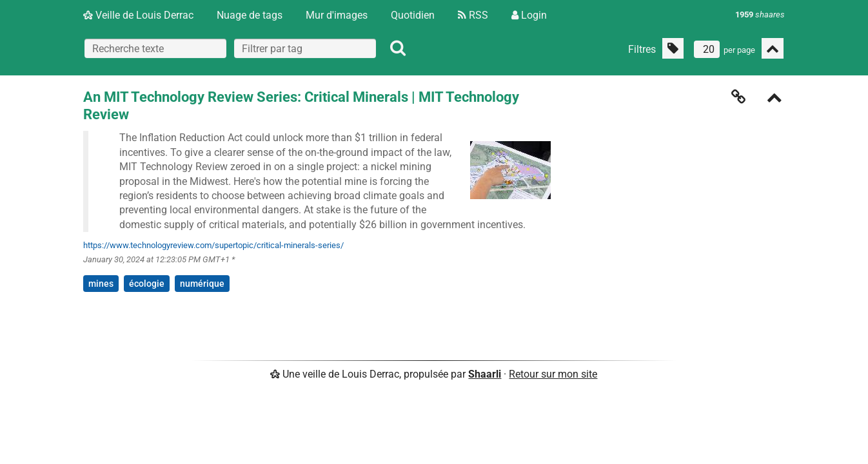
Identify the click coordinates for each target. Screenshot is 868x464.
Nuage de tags (250, 15)
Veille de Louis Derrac (138, 15)
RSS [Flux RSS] (473, 15)
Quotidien (413, 15)
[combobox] (305, 48)
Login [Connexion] (529, 15)
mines (101, 284)
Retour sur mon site (553, 374)
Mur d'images (337, 15)
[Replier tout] (773, 48)
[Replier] (774, 99)
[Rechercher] (398, 48)
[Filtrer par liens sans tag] (673, 48)
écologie (147, 284)
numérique (202, 284)
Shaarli (485, 374)
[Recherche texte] (155, 48)
